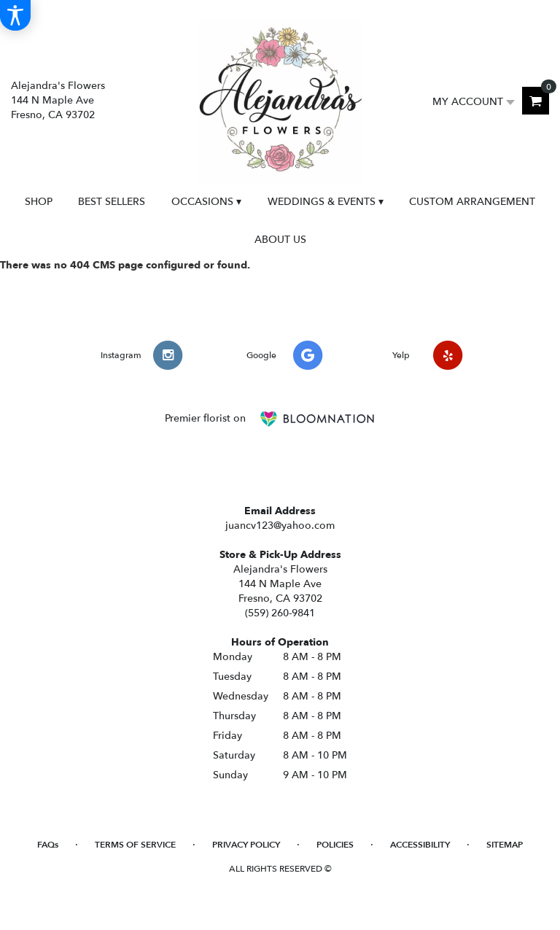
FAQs (48, 845)
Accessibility (420, 845)
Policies (335, 845)
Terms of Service (135, 845)
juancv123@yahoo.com (280, 526)
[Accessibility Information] (15, 15)
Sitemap (505, 845)
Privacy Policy (246, 845)
